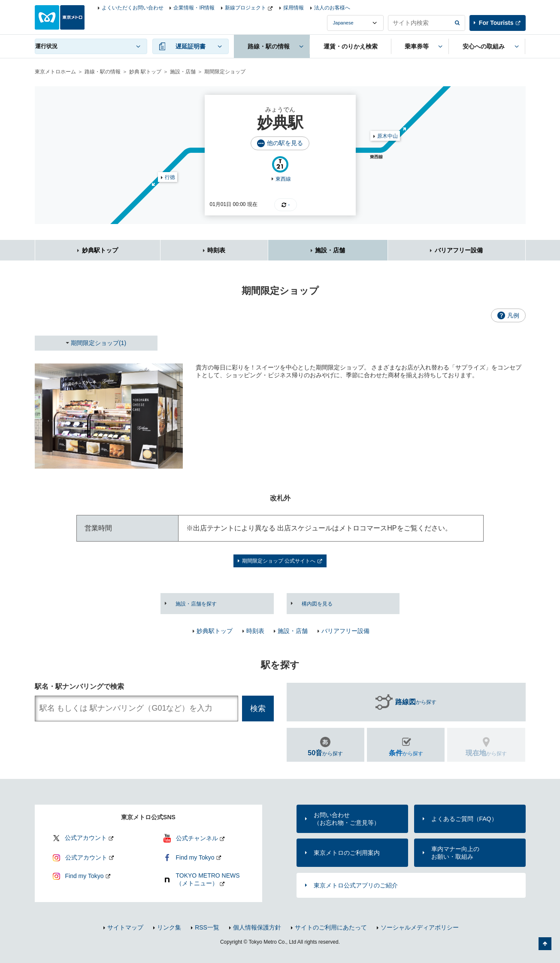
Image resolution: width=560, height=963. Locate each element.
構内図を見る (317, 604)
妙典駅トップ (100, 250)
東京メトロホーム (55, 72)
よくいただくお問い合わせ (133, 8)
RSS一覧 (207, 927)
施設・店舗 (183, 72)
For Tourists (496, 23)
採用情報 (294, 8)
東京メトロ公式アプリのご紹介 (356, 885)
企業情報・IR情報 (194, 8)
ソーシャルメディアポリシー (420, 927)
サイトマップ (125, 927)
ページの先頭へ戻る (545, 944)
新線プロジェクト (245, 8)
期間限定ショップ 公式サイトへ (279, 561)
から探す (416, 702)
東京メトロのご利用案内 (347, 853)
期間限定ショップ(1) (98, 343)
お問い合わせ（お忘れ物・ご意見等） (347, 819)
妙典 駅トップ (145, 72)
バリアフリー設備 (459, 250)
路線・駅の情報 (103, 72)
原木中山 (387, 136)
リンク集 (169, 927)
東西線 (283, 179)
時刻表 (216, 250)
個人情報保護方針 (257, 927)
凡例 (513, 315)
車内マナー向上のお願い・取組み (455, 853)
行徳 (170, 177)
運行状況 (46, 46)
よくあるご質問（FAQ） (464, 819)
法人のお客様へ (332, 8)
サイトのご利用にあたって (331, 927)
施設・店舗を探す (196, 604)
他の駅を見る (285, 143)
